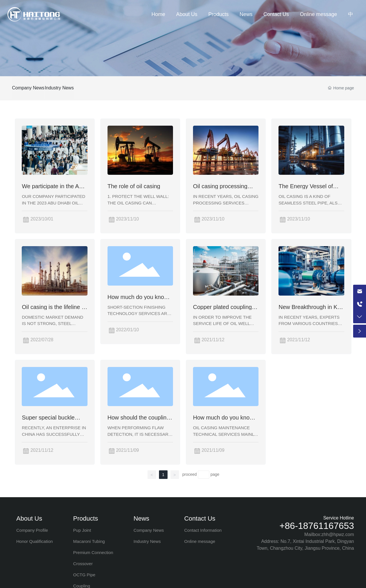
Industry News (68, 88)
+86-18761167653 (317, 526)
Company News (28, 88)
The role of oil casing (134, 186)
